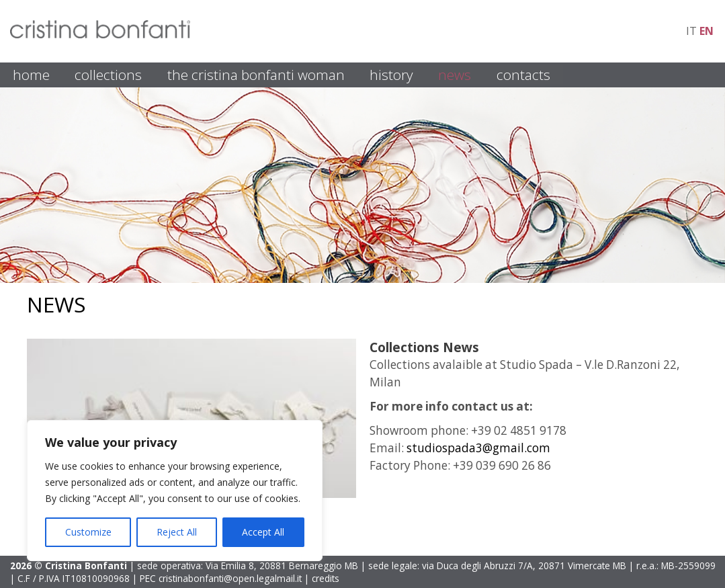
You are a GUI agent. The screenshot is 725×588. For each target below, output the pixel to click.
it (691, 31)
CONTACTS (523, 75)
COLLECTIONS (108, 75)
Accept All (263, 532)
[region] (175, 491)
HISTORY (391, 75)
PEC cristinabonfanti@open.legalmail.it (221, 578)
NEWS (455, 75)
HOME (31, 75)
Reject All (177, 532)
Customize (88, 532)
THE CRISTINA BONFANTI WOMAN (256, 75)
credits (326, 578)
